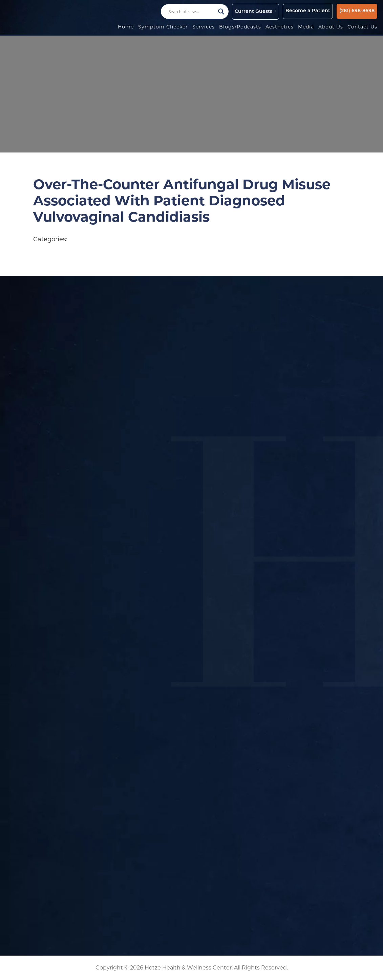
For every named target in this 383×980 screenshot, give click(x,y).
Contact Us (362, 27)
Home (126, 27)
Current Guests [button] (253, 12)
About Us (331, 27)
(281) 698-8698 (357, 11)
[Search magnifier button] (221, 12)
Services (204, 27)
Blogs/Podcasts (240, 27)
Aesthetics (280, 27)
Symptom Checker (163, 27)
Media (306, 27)
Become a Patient (308, 11)
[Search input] (192, 12)
